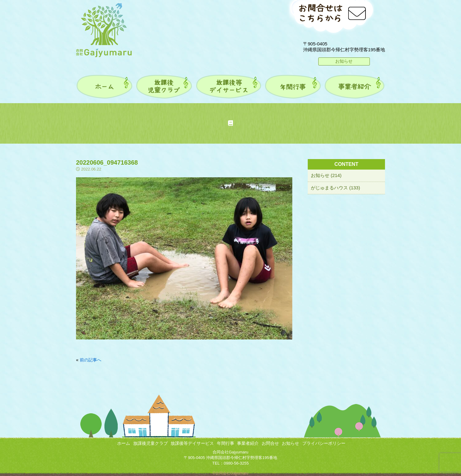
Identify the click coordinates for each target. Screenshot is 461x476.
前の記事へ (91, 360)
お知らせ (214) (326, 175)
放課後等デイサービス (192, 443)
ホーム (124, 443)
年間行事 (226, 443)
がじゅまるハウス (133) (335, 188)
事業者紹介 (248, 443)
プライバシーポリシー (324, 443)
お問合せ (270, 443)
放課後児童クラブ (150, 443)
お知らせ (344, 61)
